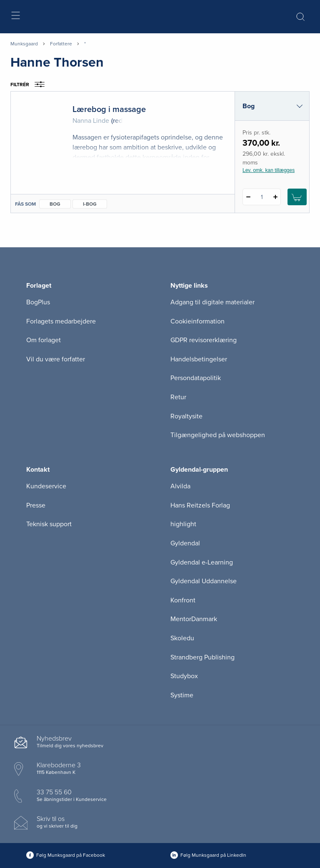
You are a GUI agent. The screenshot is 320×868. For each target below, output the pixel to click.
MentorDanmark (194, 619)
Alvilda (180, 486)
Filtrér (30, 85)
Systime (182, 695)
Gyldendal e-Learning (202, 562)
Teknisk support (49, 524)
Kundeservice (46, 486)
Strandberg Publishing (202, 657)
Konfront (183, 600)
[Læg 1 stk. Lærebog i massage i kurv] (297, 197)
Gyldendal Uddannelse (204, 581)
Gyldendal (185, 543)
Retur (178, 397)
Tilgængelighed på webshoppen (218, 435)
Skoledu (182, 638)
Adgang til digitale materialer (212, 302)
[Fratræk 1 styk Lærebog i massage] (248, 197)
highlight (183, 524)
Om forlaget (44, 340)
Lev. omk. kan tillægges (269, 170)
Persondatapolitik (196, 378)
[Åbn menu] (15, 17)
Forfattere (61, 44)
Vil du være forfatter (56, 359)
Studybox (184, 676)
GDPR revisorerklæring (204, 340)
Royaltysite (186, 416)
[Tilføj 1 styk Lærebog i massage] (275, 197)
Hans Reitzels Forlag (200, 505)
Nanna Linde (91, 121)
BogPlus (38, 302)
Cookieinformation (197, 321)
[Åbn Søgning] (300, 17)
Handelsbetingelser (199, 359)
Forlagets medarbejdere (61, 321)
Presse (36, 505)
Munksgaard (24, 44)
